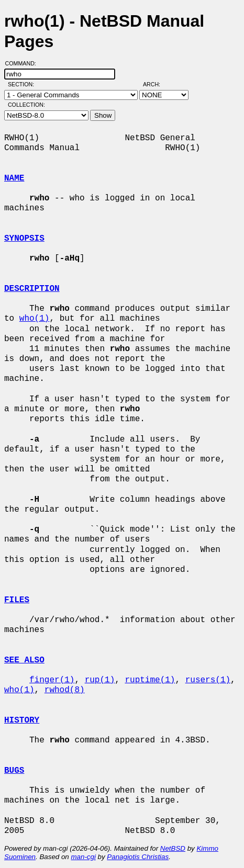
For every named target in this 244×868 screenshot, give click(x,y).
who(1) (35, 319)
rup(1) (100, 680)
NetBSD (173, 848)
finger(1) (52, 680)
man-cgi (83, 857)
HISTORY (22, 720)
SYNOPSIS (24, 239)
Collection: (26, 105)
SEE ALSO (24, 660)
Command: (24, 63)
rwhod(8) (65, 690)
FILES (17, 600)
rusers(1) (208, 680)
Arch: (156, 84)
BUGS (14, 771)
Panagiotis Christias (138, 857)
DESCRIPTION (32, 289)
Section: (23, 84)
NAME (14, 178)
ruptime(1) (150, 680)
